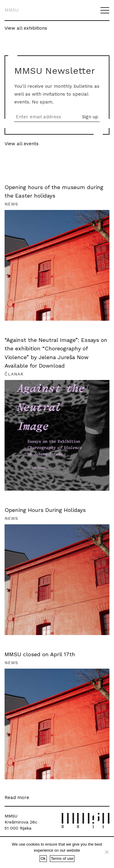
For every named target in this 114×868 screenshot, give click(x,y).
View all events (22, 144)
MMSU (12, 10)
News (11, 204)
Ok (43, 858)
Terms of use (62, 858)
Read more (17, 798)
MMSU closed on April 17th (40, 654)
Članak (14, 374)
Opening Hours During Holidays (45, 510)
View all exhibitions (26, 28)
